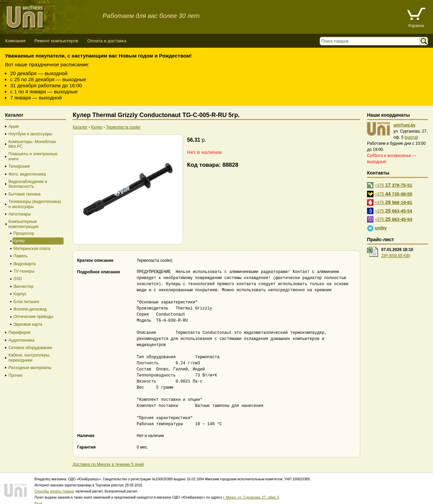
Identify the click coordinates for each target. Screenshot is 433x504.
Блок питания (26, 302)
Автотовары (20, 214)
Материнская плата (32, 249)
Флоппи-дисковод (30, 309)
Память (21, 256)
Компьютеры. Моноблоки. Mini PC (33, 144)
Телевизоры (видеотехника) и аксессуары (35, 204)
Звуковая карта (28, 324)
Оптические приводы (33, 317)
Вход (38, 497)
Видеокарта (25, 264)
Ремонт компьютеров (56, 41)
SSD (18, 279)
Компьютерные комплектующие (24, 224)
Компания (15, 41)
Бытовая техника (25, 194)
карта (411, 137)
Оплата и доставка (107, 41)
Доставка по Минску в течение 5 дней (108, 458)
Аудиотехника (21, 340)
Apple (14, 127)
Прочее (15, 375)
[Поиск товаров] (371, 41)
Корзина (416, 26)
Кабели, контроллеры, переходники (29, 358)
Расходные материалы (30, 368)
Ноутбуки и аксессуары (30, 134)
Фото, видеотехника (27, 174)
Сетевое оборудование (30, 348)
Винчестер (24, 287)
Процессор (24, 233)
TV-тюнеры (24, 271)
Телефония (19, 166)
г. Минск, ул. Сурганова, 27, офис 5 (251, 491)
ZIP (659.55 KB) (396, 256)
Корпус (20, 294)
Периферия (19, 333)
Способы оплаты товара (54, 485)
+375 (394, 185)
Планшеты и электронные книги (33, 156)
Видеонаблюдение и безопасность (28, 184)
